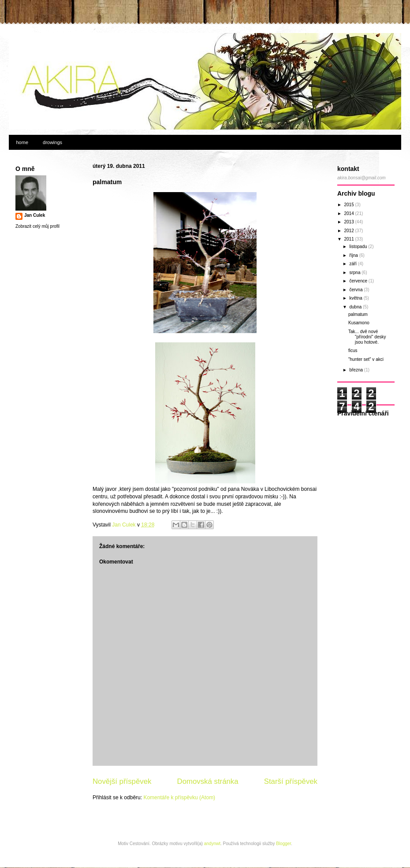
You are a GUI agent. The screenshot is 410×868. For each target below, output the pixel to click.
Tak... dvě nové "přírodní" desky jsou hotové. (367, 337)
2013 (349, 222)
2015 (349, 205)
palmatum (358, 314)
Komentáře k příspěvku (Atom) (179, 798)
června (356, 290)
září (353, 264)
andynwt (212, 844)
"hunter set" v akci (366, 359)
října (354, 255)
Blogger (283, 844)
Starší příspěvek (291, 781)
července (359, 281)
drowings (52, 142)
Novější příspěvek (122, 781)
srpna (355, 273)
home (22, 142)
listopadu (359, 247)
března (356, 370)
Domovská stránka (208, 781)
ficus (353, 351)
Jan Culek (35, 215)
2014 (349, 213)
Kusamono (359, 323)
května (356, 298)
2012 (349, 231)
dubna (356, 307)
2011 (349, 239)
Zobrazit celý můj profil (37, 226)
